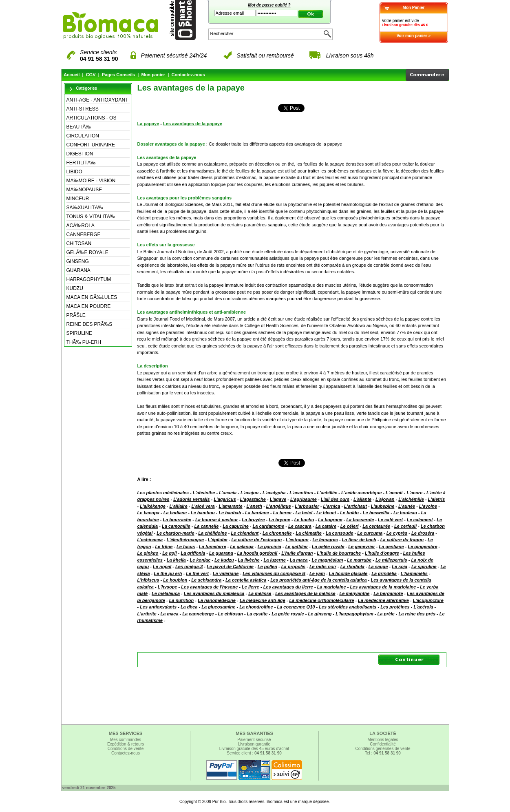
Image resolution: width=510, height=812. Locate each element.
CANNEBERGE (84, 235)
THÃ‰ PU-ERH (84, 342)
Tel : (383, 753)
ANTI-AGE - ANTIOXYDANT (97, 100)
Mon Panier (414, 8)
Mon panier (153, 75)
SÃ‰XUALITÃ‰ (85, 208)
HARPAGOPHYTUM (89, 279)
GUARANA (78, 270)
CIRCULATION (83, 136)
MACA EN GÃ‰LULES (92, 297)
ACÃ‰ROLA (81, 226)
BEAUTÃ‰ (79, 127)
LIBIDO (74, 172)
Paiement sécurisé (254, 740)
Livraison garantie (254, 744)
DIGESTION (80, 154)
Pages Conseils (118, 75)
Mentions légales (383, 740)
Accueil (72, 75)
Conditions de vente (126, 749)
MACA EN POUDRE (89, 306)
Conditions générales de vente (383, 749)
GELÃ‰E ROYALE (87, 252)
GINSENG (78, 261)
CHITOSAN (79, 243)
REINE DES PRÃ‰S (89, 324)
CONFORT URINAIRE (91, 145)
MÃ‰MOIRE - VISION (91, 181)
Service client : (254, 753)
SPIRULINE (79, 333)
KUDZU (75, 288)
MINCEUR (78, 199)
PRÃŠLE (76, 315)
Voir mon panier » (414, 36)
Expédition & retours (126, 744)
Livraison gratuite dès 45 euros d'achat (254, 749)
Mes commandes (126, 740)
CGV (91, 75)
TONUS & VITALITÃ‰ (91, 217)
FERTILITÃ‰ (81, 163)
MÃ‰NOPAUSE (84, 190)
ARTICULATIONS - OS (92, 118)
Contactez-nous (188, 75)
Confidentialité (383, 744)
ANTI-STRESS (83, 109)
